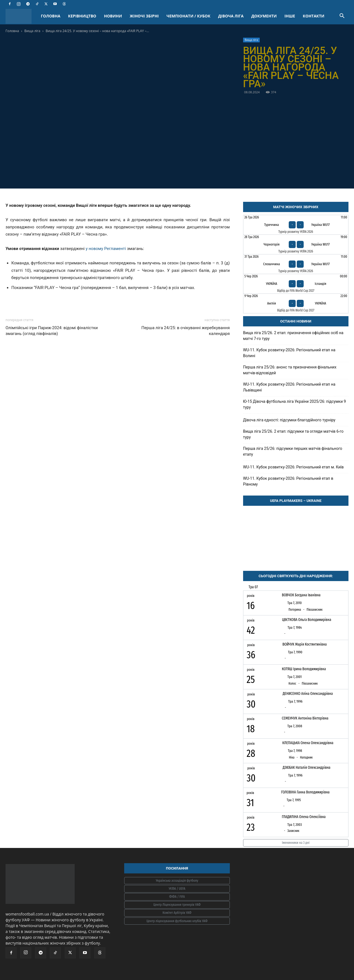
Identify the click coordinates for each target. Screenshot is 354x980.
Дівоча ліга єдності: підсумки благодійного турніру (289, 420)
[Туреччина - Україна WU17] (296, 225)
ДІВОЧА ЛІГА (231, 16)
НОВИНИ (113, 16)
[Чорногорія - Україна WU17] (296, 244)
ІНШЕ (290, 16)
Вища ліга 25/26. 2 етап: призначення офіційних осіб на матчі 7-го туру (293, 336)
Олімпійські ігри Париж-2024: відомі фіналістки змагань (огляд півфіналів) (52, 331)
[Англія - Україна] (296, 303)
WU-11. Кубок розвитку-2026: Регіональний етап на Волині (289, 353)
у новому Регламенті (106, 249)
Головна (12, 31)
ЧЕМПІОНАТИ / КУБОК (188, 16)
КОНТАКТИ (314, 16)
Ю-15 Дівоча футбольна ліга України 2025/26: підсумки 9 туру (295, 404)
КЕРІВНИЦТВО (82, 16)
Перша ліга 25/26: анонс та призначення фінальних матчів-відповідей (290, 370)
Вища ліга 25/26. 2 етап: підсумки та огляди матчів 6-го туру (293, 434)
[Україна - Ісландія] (296, 284)
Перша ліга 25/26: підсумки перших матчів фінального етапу (293, 451)
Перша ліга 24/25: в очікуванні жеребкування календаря (185, 331)
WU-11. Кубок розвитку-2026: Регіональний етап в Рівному (288, 481)
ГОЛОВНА (51, 16)
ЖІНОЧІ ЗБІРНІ (144, 16)
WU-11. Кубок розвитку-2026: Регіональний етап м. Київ (293, 467)
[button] (342, 16)
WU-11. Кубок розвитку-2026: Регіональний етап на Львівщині (289, 387)
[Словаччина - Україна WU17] (296, 264)
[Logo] (21, 16)
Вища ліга (32, 31)
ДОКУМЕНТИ (264, 16)
